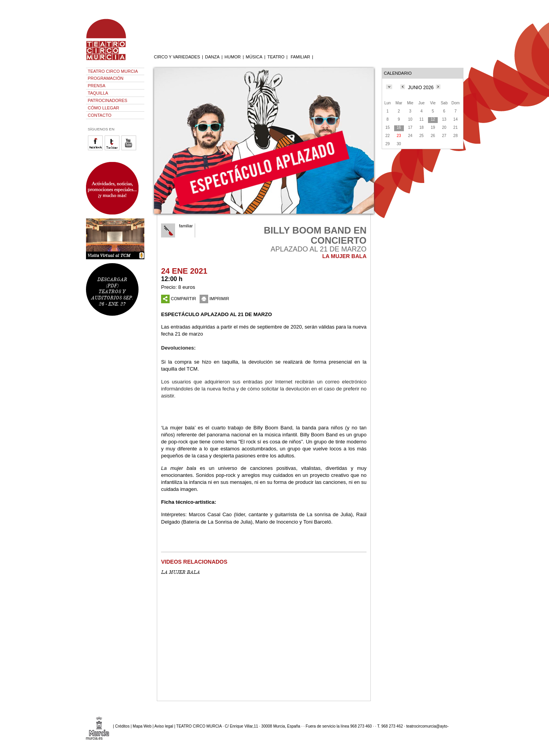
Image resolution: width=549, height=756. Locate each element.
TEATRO (276, 57)
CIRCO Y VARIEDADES (177, 57)
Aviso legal (164, 726)
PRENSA (97, 86)
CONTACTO (100, 115)
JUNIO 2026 (421, 88)
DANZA (212, 57)
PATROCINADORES (108, 100)
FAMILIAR (300, 57)
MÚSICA (254, 57)
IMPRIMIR (214, 299)
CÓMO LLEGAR (104, 108)
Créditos (122, 726)
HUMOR (233, 57)
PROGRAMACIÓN (106, 78)
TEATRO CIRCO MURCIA (113, 71)
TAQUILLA (98, 93)
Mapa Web (142, 726)
